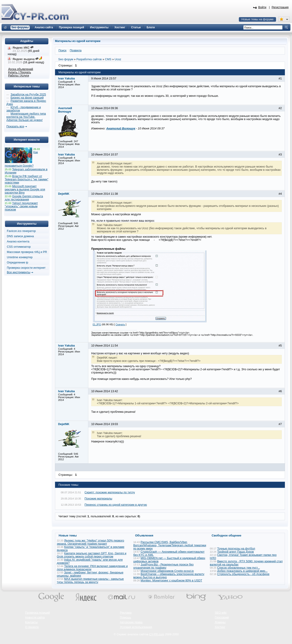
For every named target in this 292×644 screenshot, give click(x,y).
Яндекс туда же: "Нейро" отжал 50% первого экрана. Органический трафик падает (90, 542)
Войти (262, 7)
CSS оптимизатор (19, 247)
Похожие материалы (98, 499)
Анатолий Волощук (121, 129)
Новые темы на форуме (257, 19)
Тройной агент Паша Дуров (236, 552)
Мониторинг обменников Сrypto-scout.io (167, 571)
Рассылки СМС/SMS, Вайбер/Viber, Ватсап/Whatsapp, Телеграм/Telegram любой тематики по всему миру (170, 545)
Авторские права (131, 622)
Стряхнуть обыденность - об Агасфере (243, 574)
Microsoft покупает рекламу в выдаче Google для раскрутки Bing (25, 189)
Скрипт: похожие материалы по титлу (110, 492)
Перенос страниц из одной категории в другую (116, 505)
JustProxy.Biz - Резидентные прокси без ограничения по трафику (163, 566)
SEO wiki (220, 613)
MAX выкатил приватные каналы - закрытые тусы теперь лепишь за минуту (90, 581)
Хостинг (220, 627)
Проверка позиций (37, 613)
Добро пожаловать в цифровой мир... (242, 571)
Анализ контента (18, 242)
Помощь (126, 618)
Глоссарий (222, 618)
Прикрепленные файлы (108, 249)
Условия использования (136, 627)
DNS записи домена (20, 236)
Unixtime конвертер (20, 257)
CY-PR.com (157, 634)
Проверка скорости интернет (26, 268)
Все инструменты (18, 272)
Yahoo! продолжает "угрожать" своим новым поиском (21, 206)
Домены (220, 622)
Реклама (126, 613)
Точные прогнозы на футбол (236, 549)
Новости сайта (35, 618)
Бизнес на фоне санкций (27, 98)
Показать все (15, 126)
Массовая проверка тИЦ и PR (27, 252)
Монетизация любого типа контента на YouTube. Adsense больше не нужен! (26, 117)
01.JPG (97, 324)
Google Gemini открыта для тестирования (24, 198)
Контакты (31, 622)
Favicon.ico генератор (21, 231)
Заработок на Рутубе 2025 (28, 95)
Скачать (120, 324)
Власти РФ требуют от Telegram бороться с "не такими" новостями (27, 179)
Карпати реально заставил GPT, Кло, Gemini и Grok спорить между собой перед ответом (92, 555)
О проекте (32, 627)
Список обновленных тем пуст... (239, 568)
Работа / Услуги (19, 76)
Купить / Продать (20, 72)
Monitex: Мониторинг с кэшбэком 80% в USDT (171, 581)
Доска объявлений (21, 69)
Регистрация (280, 7)
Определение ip (18, 263)
